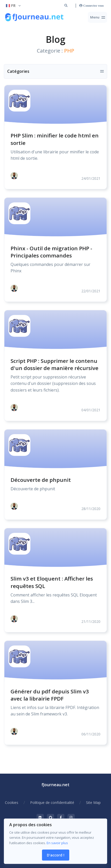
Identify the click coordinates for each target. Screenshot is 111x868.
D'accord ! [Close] (56, 855)
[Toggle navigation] (97, 17)
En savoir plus (57, 843)
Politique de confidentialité (52, 802)
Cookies (12, 802)
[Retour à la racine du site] (35, 17)
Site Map (93, 802)
